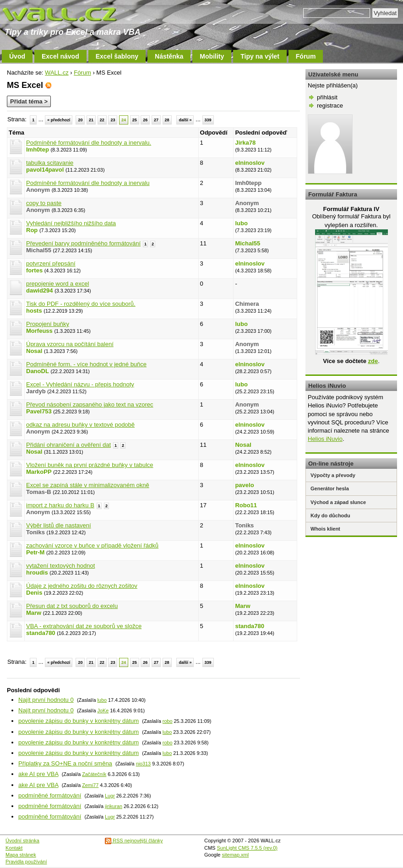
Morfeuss (39, 331)
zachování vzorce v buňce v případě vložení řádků (92, 545)
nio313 (144, 764)
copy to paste (44, 203)
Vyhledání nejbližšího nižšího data (71, 223)
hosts (34, 311)
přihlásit (327, 97)
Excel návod (60, 56)
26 (145, 120)
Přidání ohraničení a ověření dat (68, 445)
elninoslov (250, 163)
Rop (32, 230)
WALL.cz (57, 73)
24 (124, 120)
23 (113, 120)
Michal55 (248, 243)
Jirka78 (245, 143)
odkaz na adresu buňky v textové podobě (80, 425)
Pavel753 (39, 411)
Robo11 (246, 505)
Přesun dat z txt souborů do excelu (72, 606)
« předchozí (59, 120)
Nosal (34, 351)
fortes (34, 270)
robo (168, 721)
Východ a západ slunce (338, 502)
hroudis (37, 572)
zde (373, 361)
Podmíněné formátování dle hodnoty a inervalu (88, 183)
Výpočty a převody (333, 475)
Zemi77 (90, 785)
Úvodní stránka (22, 841)
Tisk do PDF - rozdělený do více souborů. (81, 304)
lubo (241, 223)
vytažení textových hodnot (60, 566)
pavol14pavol (45, 170)
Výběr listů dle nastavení (59, 525)
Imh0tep (38, 149)
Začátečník (94, 774)
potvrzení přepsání (51, 263)
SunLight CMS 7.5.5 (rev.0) (247, 848)
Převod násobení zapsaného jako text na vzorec (90, 404)
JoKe (103, 711)
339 (208, 120)
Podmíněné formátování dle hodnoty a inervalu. (89, 143)
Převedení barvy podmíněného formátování (83, 243)
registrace (330, 106)
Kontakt (14, 848)
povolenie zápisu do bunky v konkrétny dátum (79, 721)
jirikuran (114, 806)
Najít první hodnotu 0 (46, 700)
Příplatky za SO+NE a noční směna (65, 763)
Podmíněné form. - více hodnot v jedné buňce (86, 364)
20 (80, 120)
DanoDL (38, 371)
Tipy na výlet (260, 56)
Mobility (212, 56)
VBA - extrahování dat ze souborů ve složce (84, 626)
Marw (34, 613)
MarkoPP (39, 472)
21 (91, 120)
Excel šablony (117, 56)
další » (185, 120)
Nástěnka (169, 56)
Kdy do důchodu (330, 515)
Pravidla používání (26, 862)
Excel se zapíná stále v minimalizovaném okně (88, 485)
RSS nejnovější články (134, 841)
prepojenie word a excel (57, 284)
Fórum (306, 56)
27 (156, 120)
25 (135, 120)
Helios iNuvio (325, 439)
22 (102, 120)
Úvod (17, 56)
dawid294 (40, 290)
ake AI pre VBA (38, 774)
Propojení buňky (48, 324)
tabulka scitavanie (50, 163)
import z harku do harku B (60, 505)
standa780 (41, 633)
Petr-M (35, 552)
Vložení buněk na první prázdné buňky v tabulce (90, 465)
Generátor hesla (330, 488)
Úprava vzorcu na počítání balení (70, 344)
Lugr (110, 796)
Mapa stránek (21, 855)
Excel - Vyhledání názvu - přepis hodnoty (80, 384)
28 (167, 120)
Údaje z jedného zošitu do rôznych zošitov (82, 586)
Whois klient (325, 529)
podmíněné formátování (50, 795)
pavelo (244, 485)
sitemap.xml (236, 855)
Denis (34, 593)
